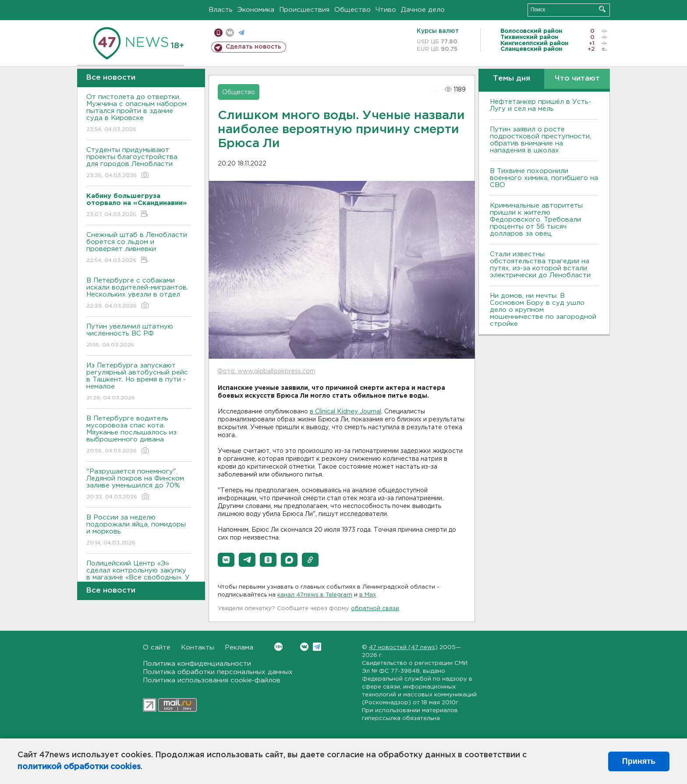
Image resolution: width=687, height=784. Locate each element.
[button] (226, 560)
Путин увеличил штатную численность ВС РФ (139, 336)
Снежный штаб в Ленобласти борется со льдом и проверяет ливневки (139, 248)
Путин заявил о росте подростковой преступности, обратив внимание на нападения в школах (540, 140)
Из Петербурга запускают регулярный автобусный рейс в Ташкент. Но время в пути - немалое (139, 382)
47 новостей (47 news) (403, 648)
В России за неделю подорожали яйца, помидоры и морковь (139, 531)
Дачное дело (423, 10)
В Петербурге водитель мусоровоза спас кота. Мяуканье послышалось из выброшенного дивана (139, 435)
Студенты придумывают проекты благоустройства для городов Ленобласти (139, 163)
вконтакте (230, 33)
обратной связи (375, 609)
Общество (352, 10)
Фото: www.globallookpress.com (266, 371)
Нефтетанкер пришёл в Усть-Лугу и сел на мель (540, 105)
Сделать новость (253, 47)
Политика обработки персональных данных (218, 672)
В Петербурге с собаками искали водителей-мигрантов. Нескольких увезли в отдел (139, 294)
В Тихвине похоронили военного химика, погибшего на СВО (544, 178)
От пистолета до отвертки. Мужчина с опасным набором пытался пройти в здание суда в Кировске (139, 114)
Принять (639, 761)
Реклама (239, 648)
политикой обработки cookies (79, 767)
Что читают (577, 79)
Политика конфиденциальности (197, 664)
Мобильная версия (218, 33)
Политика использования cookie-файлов (212, 680)
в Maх (368, 595)
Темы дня (512, 79)
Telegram (317, 647)
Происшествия (304, 10)
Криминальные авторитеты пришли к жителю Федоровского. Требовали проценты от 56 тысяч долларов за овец (536, 220)
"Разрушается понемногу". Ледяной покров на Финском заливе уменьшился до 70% (139, 485)
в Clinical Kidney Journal (345, 412)
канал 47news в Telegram (315, 595)
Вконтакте (278, 647)
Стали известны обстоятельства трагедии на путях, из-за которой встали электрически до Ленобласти (540, 265)
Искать (602, 9)
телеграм (241, 33)
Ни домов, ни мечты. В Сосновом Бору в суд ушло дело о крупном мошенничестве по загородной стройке (543, 310)
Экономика (256, 10)
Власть (221, 10)
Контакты (198, 648)
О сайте (157, 648)
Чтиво (386, 10)
